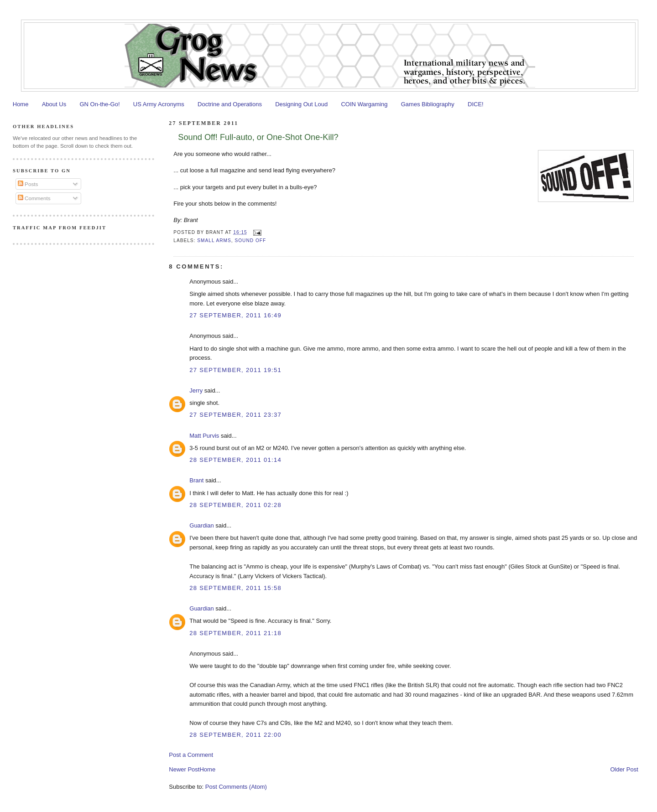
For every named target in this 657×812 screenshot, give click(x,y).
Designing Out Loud (301, 104)
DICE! (476, 104)
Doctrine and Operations (230, 104)
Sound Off (250, 240)
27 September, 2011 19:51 (235, 370)
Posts (28, 184)
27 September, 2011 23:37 (235, 415)
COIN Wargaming (364, 104)
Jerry (196, 390)
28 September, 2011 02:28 (235, 505)
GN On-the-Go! (99, 104)
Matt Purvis (204, 436)
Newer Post (184, 769)
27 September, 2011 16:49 (235, 315)
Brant (196, 480)
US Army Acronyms (159, 104)
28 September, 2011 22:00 (235, 735)
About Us (54, 104)
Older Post (624, 769)
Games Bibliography (428, 104)
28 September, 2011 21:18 (235, 633)
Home (21, 104)
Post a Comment (191, 755)
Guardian (201, 525)
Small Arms (214, 240)
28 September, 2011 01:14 (235, 460)
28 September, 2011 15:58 (235, 588)
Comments (34, 198)
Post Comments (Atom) (236, 787)
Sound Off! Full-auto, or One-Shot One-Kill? (258, 137)
